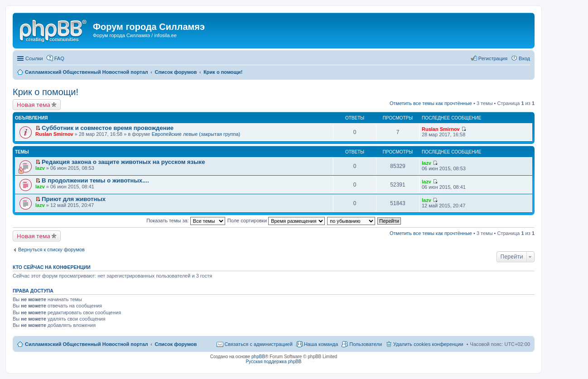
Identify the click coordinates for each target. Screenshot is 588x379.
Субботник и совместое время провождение (108, 128)
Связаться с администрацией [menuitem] (259, 344)
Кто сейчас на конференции (52, 267)
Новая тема (34, 105)
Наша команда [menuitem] (321, 344)
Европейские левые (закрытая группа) (196, 134)
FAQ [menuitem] (59, 58)
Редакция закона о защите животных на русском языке (123, 162)
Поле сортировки (276, 221)
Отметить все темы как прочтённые (431, 103)
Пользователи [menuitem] (366, 344)
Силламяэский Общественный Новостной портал (87, 344)
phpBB (258, 357)
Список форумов (176, 344)
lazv (40, 168)
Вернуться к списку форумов (51, 249)
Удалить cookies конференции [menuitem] (428, 344)
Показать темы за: (186, 221)
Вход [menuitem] (524, 58)
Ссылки (34, 58)
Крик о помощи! (46, 92)
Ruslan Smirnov (54, 134)
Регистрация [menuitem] (493, 58)
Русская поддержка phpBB (273, 362)
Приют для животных (74, 199)
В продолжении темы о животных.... (95, 180)
